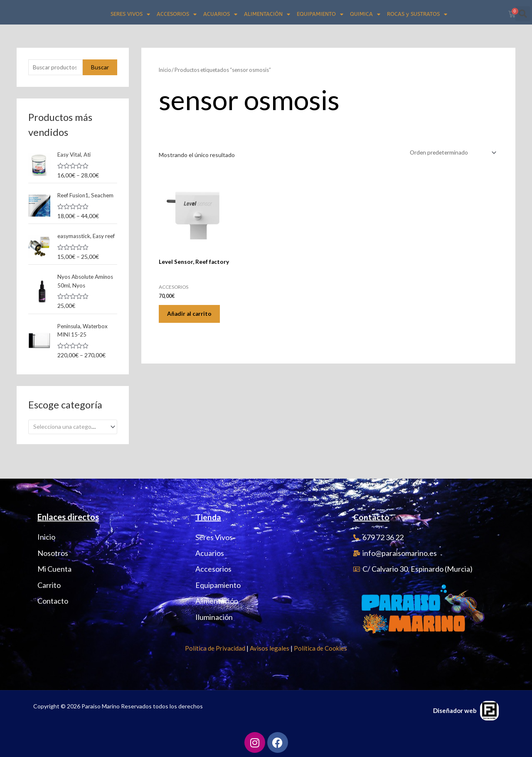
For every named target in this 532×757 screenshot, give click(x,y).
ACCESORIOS (177, 14)
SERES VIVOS (130, 14)
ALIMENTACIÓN (267, 14)
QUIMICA (365, 14)
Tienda (208, 517)
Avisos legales (270, 648)
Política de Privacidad (215, 648)
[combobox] (73, 447)
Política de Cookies (320, 648)
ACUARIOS (220, 14)
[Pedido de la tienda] (451, 153)
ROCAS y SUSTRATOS (417, 14)
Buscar (100, 68)
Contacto (372, 517)
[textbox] (69, 447)
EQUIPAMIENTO (320, 14)
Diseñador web (455, 710)
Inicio (165, 70)
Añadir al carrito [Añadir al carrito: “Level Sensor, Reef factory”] (192, 316)
